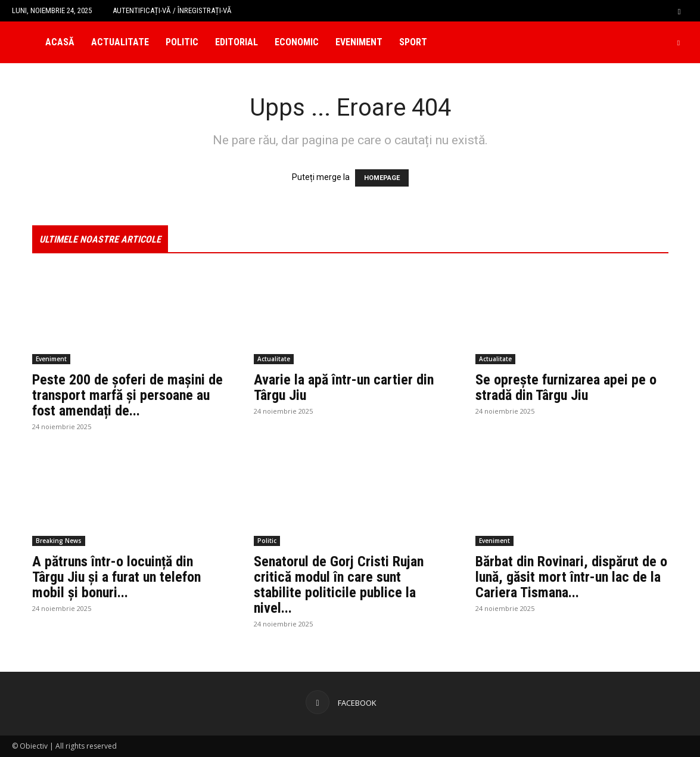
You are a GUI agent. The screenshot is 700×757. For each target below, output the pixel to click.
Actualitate (120, 42)
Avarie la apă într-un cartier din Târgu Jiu (344, 387)
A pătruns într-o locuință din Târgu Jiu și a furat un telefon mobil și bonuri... (116, 577)
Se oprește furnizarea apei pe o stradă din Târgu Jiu (566, 387)
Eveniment (359, 42)
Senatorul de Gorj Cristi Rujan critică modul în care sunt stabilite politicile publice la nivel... (339, 585)
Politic (182, 42)
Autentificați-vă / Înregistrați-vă (172, 10)
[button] (679, 10)
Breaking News (59, 541)
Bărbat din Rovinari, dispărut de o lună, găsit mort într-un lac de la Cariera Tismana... (571, 577)
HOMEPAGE (382, 178)
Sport (413, 42)
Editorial (237, 42)
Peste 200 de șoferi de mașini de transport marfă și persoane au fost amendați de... (127, 395)
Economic (297, 42)
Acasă (60, 42)
